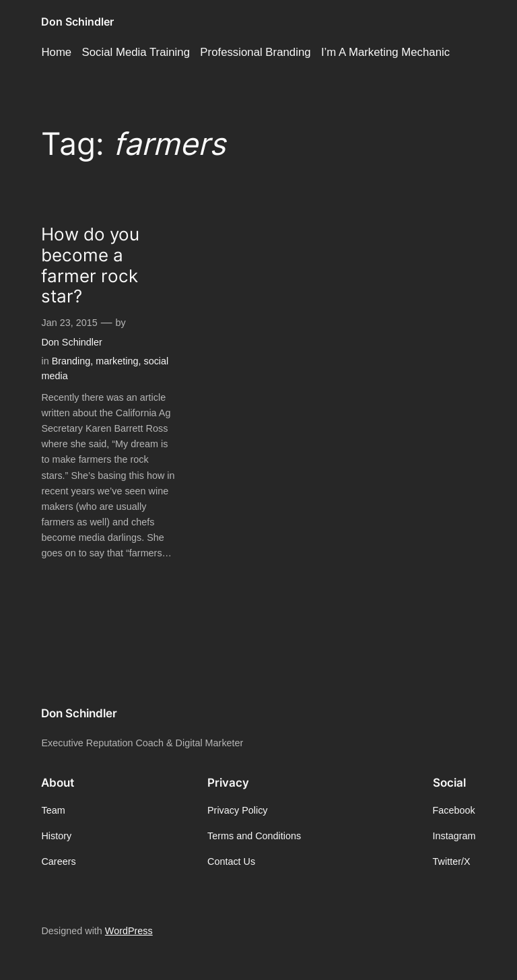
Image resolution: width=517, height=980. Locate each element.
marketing (117, 361)
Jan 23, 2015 (69, 323)
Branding (71, 361)
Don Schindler (77, 22)
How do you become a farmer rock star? (90, 265)
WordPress (129, 931)
